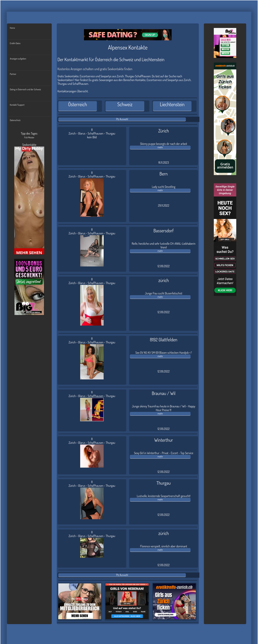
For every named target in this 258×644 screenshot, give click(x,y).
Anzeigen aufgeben (18, 59)
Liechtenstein (172, 104)
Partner (13, 74)
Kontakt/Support (17, 105)
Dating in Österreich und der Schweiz (25, 89)
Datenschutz (15, 120)
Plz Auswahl (122, 119)
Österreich (78, 104)
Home (12, 28)
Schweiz (125, 104)
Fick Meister (29, 137)
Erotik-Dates (15, 43)
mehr (160, 147)
